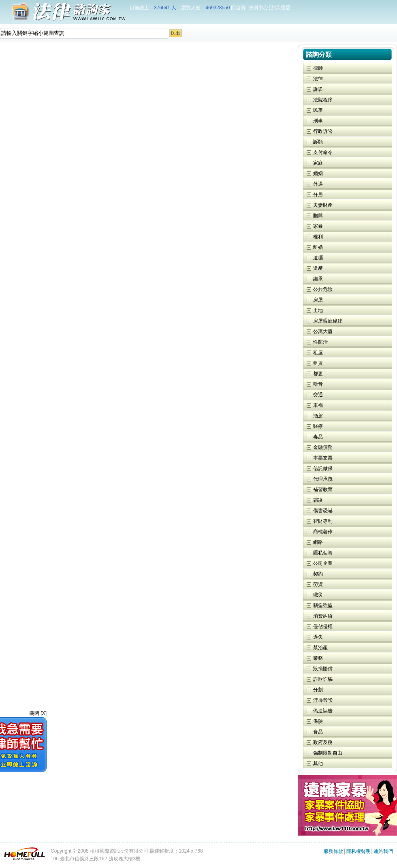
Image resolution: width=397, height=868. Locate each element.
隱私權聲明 (359, 851)
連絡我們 (383, 851)
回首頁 (238, 8)
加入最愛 (281, 8)
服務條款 (333, 851)
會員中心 (258, 8)
